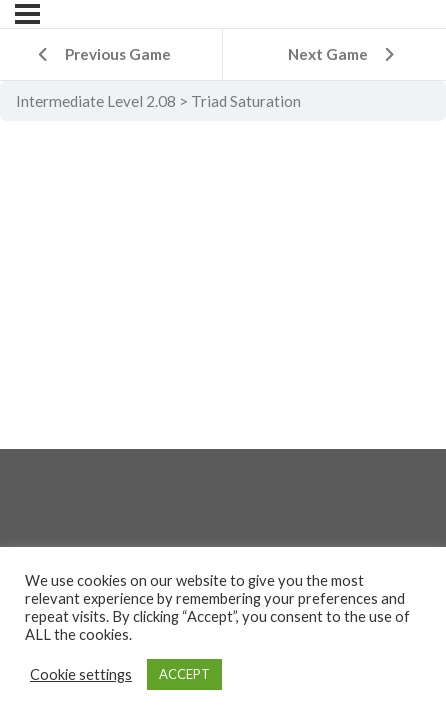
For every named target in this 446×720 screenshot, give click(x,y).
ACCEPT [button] (184, 674)
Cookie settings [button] (81, 674)
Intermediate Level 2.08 (96, 101)
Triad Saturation (246, 101)
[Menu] (27, 14)
